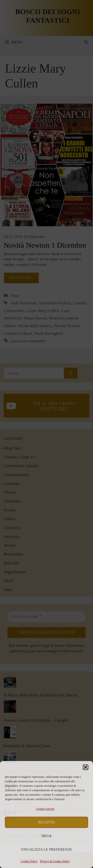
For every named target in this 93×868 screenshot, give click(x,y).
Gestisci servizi (45, 809)
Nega (47, 836)
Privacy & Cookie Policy (55, 861)
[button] (86, 767)
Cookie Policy (29, 861)
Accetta (47, 822)
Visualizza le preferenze (47, 849)
